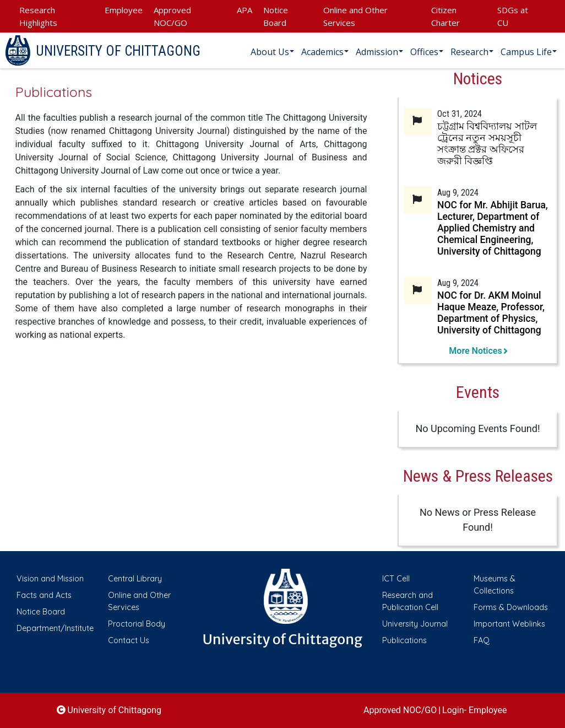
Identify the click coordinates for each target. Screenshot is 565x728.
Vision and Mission (50, 579)
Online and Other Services (355, 16)
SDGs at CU (513, 16)
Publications (404, 640)
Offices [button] (424, 52)
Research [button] (469, 52)
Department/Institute (55, 628)
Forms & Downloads (511, 607)
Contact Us (129, 640)
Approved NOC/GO (172, 16)
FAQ (482, 640)
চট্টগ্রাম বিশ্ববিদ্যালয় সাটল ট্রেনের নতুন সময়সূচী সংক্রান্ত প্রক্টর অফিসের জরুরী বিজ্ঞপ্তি (487, 144)
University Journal (415, 624)
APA (245, 10)
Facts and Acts (44, 595)
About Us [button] (270, 52)
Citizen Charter (446, 16)
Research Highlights (38, 16)
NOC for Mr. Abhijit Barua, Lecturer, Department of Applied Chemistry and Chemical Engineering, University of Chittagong (493, 228)
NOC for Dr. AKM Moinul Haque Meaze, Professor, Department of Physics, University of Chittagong (491, 313)
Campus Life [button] (526, 52)
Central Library (135, 579)
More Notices (477, 351)
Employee (124, 10)
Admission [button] (377, 52)
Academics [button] (322, 52)
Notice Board (276, 16)
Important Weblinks (509, 624)
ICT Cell (396, 579)
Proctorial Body (137, 624)
